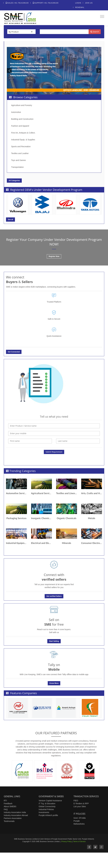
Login (78, 3)
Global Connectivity (47, 806)
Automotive (16, 112)
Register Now (54, 256)
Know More (54, 683)
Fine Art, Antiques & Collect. (23, 133)
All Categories (14, 181)
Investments (44, 812)
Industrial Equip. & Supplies (23, 140)
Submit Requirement (54, 452)
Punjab (77, 821)
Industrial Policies (46, 809)
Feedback (8, 804)
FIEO (76, 801)
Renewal (80, 7)
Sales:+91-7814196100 (17, 3)
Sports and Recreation (21, 146)
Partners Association (13, 818)
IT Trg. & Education (47, 804)
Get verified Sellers (54, 596)
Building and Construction (22, 119)
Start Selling (54, 641)
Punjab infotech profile (48, 815)
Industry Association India (15, 812)
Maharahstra (79, 824)
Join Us (89, 3)
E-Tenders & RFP (81, 804)
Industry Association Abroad (16, 815)
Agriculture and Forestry (22, 105)
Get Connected (14, 352)
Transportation (17, 167)
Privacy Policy (67, 842)
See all (10, 220)
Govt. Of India (80, 818)
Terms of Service (79, 842)
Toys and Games (18, 160)
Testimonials (9, 821)
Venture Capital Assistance (50, 801)
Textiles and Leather (20, 153)
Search (95, 32)
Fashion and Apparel (20, 126)
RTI (5, 801)
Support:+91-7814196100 (45, 3)
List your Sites (80, 806)
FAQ (6, 809)
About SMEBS (10, 806)
